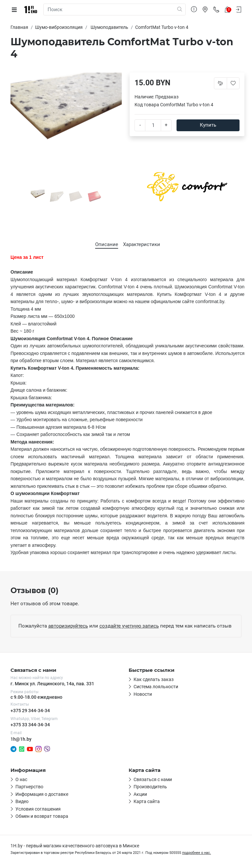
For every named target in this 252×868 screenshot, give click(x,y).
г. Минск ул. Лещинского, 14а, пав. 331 (52, 684)
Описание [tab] (107, 244)
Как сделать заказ (154, 679)
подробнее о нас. (197, 853)
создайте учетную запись (129, 626)
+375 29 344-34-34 (30, 711)
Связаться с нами (153, 779)
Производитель (150, 787)
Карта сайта (147, 801)
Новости (143, 694)
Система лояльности (156, 687)
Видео (22, 801)
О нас (21, 779)
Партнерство (29, 787)
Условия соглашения (38, 809)
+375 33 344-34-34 (30, 725)
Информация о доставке (42, 794)
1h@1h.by (21, 739)
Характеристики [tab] (142, 244)
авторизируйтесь (68, 626)
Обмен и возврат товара (42, 816)
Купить (208, 125)
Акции (140, 794)
